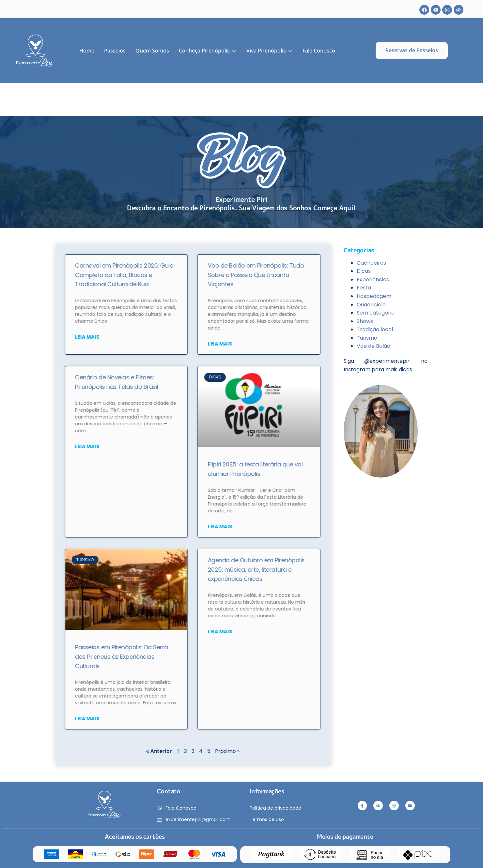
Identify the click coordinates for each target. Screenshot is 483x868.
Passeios (115, 51)
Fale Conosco (319, 51)
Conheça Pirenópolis (208, 51)
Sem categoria (376, 313)
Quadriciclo (371, 305)
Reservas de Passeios (412, 50)
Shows (365, 321)
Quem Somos (152, 51)
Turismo (367, 338)
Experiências (373, 280)
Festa (364, 288)
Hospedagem (374, 296)
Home (87, 51)
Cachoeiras (371, 263)
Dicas (364, 271)
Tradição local (375, 329)
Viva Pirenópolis (270, 51)
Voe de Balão (374, 346)
